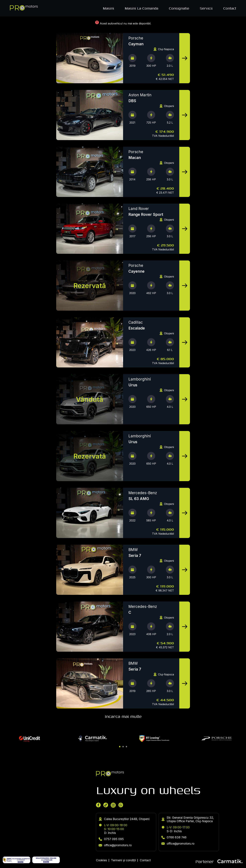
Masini (108, 8)
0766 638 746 (174, 837)
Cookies (102, 860)
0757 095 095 (111, 839)
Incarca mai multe (123, 716)
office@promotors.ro (115, 845)
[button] (120, 747)
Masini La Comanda (141, 8)
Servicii (206, 8)
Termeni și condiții (123, 860)
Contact (230, 8)
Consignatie (179, 8)
